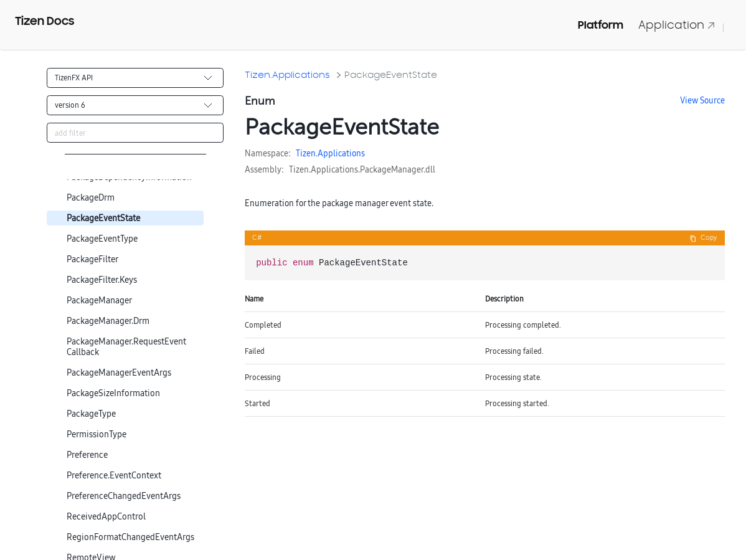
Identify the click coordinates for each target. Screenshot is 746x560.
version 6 (70, 105)
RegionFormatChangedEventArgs (130, 537)
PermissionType (97, 434)
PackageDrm (91, 198)
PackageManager (99, 301)
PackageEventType (102, 239)
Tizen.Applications (287, 74)
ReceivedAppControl (106, 517)
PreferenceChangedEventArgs (124, 496)
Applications (341, 153)
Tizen (306, 153)
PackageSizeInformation (113, 393)
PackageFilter (92, 259)
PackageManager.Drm (108, 321)
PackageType (91, 414)
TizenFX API (74, 78)
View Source (702, 100)
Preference (87, 455)
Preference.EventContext (114, 476)
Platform (601, 25)
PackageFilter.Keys (102, 280)
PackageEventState (103, 218)
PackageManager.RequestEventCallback (126, 347)
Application (677, 25)
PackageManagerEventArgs (119, 373)
